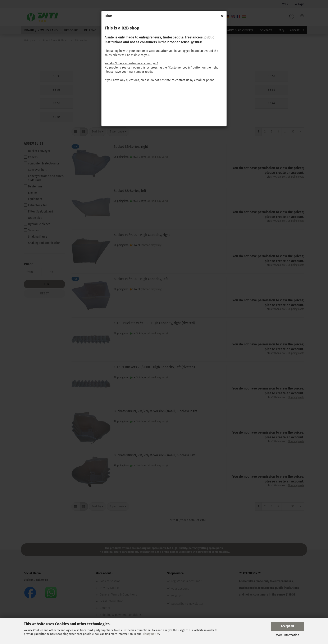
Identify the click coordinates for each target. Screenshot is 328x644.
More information (288, 635)
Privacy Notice (150, 634)
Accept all (287, 626)
